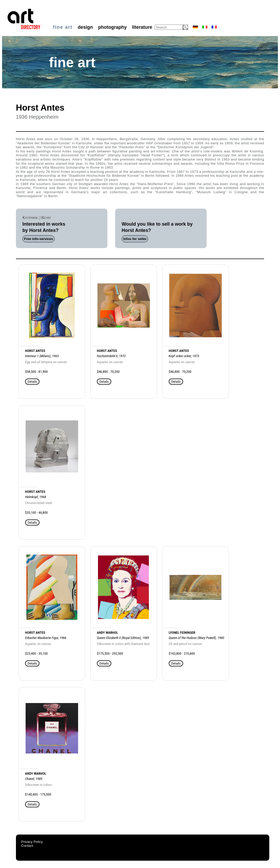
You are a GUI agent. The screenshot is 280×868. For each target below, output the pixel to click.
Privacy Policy (32, 842)
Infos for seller (135, 239)
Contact (27, 846)
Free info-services (39, 239)
